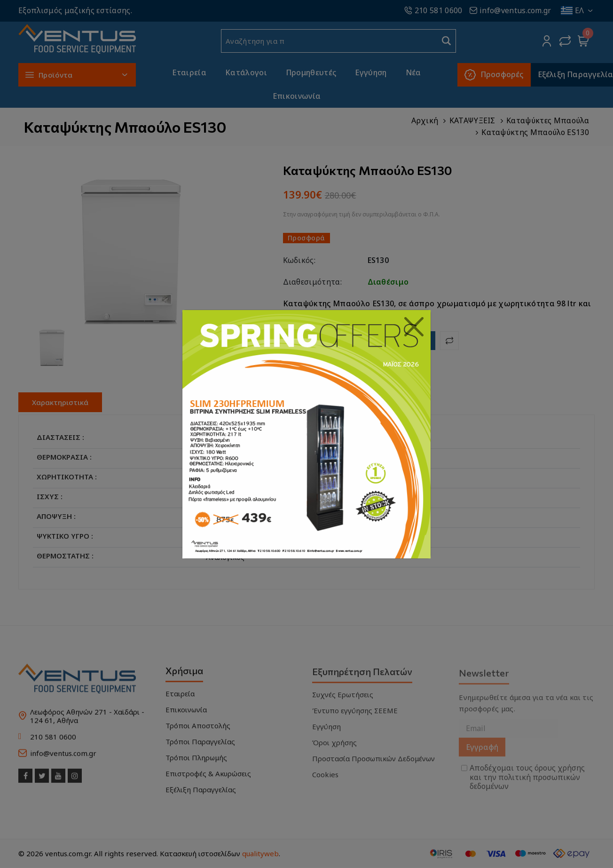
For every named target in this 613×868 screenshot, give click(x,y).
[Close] (414, 327)
